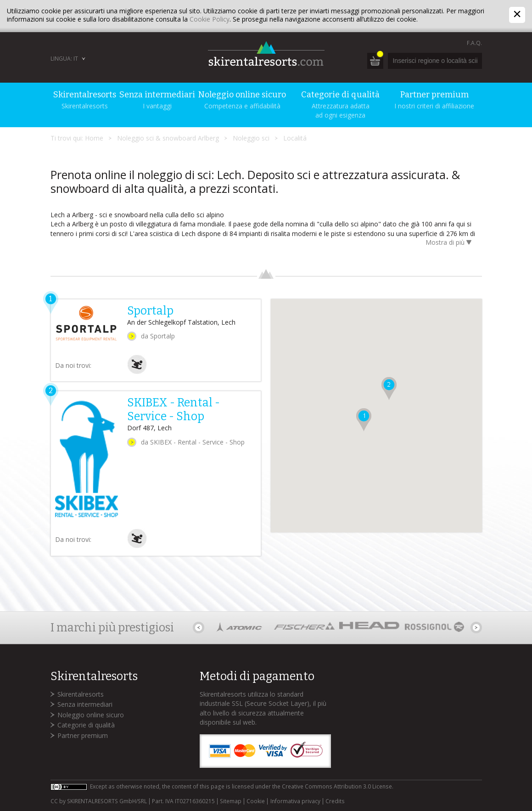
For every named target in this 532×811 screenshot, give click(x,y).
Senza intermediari (85, 704)
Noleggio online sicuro (91, 715)
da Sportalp (158, 336)
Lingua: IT (64, 59)
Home (94, 138)
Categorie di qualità (86, 725)
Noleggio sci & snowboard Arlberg (168, 138)
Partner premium (83, 735)
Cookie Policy (210, 19)
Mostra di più (450, 243)
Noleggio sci (251, 138)
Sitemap (231, 801)
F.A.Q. (474, 43)
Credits (335, 801)
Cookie (256, 801)
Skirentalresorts (81, 694)
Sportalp (150, 311)
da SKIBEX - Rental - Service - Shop (193, 442)
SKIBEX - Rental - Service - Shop (174, 410)
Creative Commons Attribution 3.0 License (337, 786)
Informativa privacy (295, 801)
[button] (362, 422)
